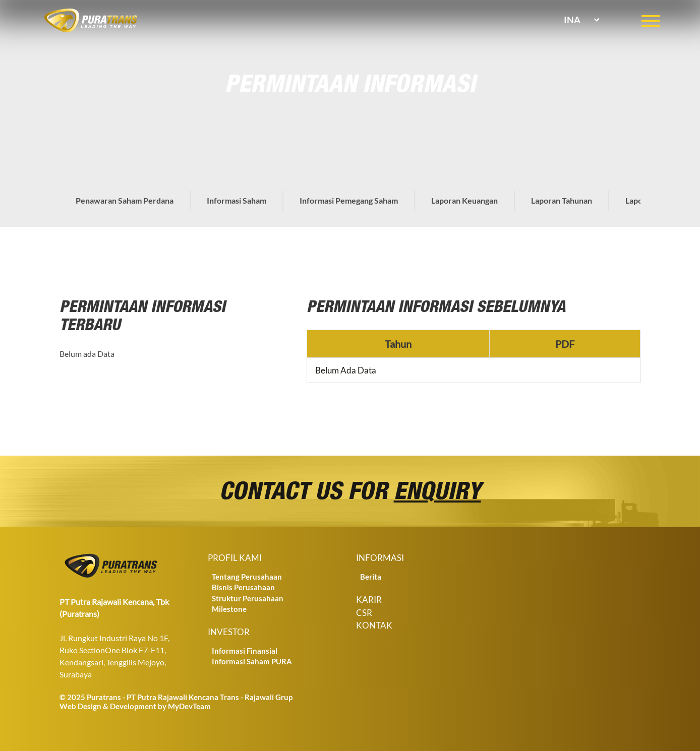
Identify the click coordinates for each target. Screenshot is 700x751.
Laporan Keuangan (464, 200)
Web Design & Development (108, 706)
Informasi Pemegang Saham (349, 200)
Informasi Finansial (245, 651)
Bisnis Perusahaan (243, 587)
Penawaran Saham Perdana (125, 200)
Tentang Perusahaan (247, 577)
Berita (371, 577)
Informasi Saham (237, 200)
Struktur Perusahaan (248, 598)
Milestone (229, 609)
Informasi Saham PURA (252, 661)
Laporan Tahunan (562, 200)
